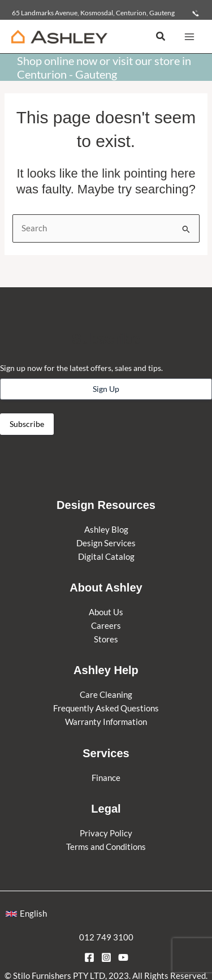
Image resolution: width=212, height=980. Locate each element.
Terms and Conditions (106, 847)
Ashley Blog (106, 530)
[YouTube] (123, 957)
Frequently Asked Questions (106, 708)
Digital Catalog (106, 557)
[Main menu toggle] (189, 36)
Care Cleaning (106, 695)
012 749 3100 (106, 937)
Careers (106, 626)
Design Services (106, 543)
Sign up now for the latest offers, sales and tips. (81, 368)
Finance (106, 778)
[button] (161, 36)
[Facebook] (89, 957)
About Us (106, 612)
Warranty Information (106, 722)
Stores (106, 639)
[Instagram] (106, 957)
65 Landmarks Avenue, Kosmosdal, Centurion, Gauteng (93, 13)
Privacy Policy (106, 833)
